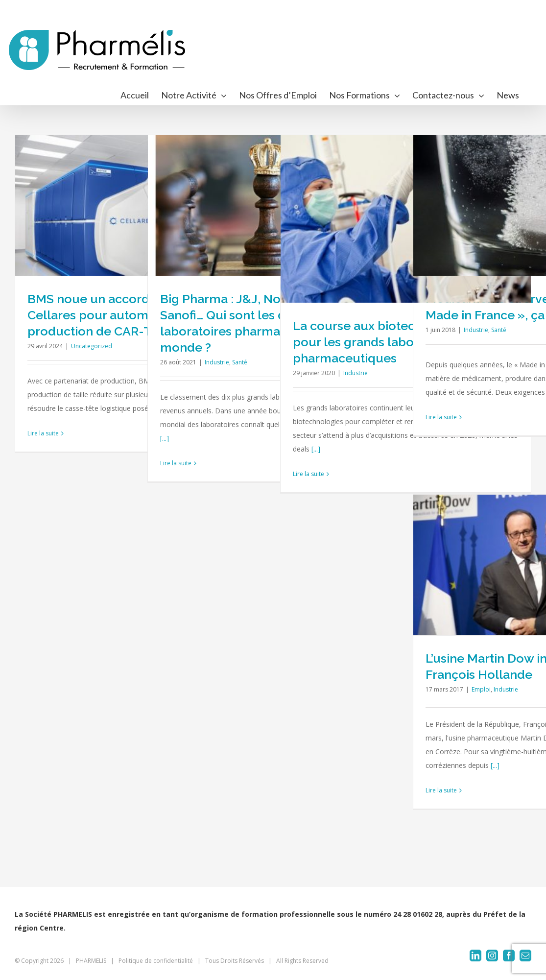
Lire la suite (43, 433)
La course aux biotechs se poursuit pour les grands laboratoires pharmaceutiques (395, 342)
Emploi (481, 689)
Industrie (217, 362)
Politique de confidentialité (156, 961)
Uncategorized (92, 346)
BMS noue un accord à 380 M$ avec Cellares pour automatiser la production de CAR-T (131, 315)
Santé (240, 362)
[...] (165, 438)
